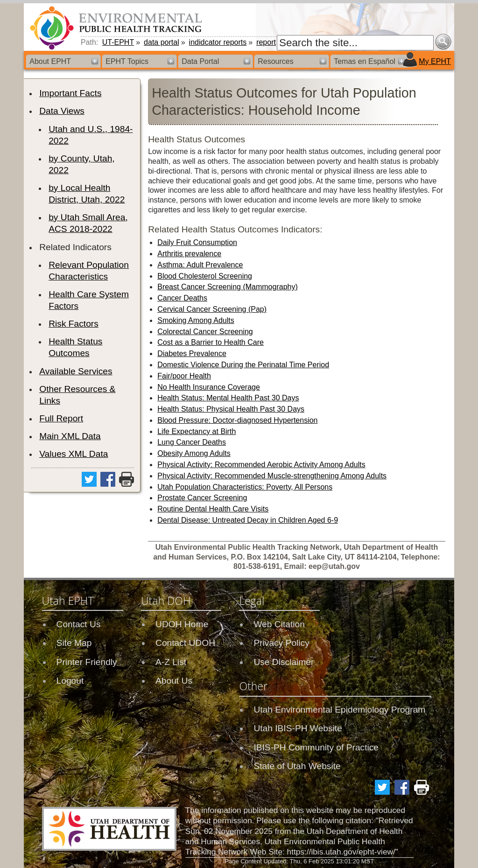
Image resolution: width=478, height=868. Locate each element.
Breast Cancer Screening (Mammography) (228, 287)
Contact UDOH (185, 643)
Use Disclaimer (284, 662)
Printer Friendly (87, 662)
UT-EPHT (118, 42)
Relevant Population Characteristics (89, 271)
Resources (275, 61)
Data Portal (200, 61)
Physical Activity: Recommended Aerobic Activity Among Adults (261, 465)
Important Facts (70, 93)
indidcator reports (218, 42)
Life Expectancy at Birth (197, 431)
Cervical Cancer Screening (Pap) (212, 309)
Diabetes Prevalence (192, 353)
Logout (70, 681)
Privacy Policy (281, 643)
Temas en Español (365, 61)
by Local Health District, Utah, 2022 (87, 194)
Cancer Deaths (182, 298)
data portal (162, 42)
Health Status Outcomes (75, 347)
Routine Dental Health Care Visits (213, 509)
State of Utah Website (297, 766)
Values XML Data (74, 454)
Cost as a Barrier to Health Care (211, 342)
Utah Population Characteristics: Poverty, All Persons (245, 487)
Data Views (62, 111)
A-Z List (171, 662)
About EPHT (50, 61)
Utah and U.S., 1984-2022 (91, 135)
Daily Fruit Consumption (197, 242)
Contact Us (79, 624)
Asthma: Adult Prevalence (200, 265)
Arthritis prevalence (189, 254)
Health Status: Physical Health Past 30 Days (231, 409)
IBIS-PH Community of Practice (316, 747)
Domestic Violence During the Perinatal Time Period (243, 365)
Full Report (61, 418)
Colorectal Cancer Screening (205, 332)
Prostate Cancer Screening (202, 498)
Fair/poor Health (184, 376)
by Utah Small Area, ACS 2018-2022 (88, 223)
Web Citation (279, 624)
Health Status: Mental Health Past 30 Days (228, 398)
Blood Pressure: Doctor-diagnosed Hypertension (237, 420)
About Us (174, 681)
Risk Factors (74, 324)
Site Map (74, 643)
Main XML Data (70, 436)
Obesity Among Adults (194, 453)
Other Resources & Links (77, 395)
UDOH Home (182, 624)
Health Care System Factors (89, 300)
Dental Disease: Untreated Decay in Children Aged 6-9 (248, 520)
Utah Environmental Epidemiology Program (339, 710)
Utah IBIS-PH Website (298, 728)
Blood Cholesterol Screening (205, 276)
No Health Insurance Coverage (209, 387)
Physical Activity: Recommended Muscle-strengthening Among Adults (272, 476)
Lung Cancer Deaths (192, 442)
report (266, 42)
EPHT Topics (127, 61)
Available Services (76, 371)
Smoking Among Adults (196, 320)
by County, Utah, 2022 (82, 164)
